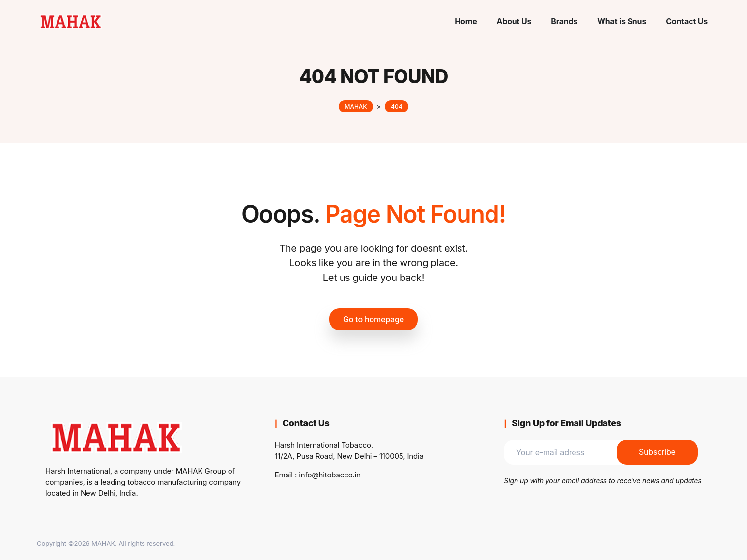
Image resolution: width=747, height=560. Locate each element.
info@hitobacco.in (330, 475)
